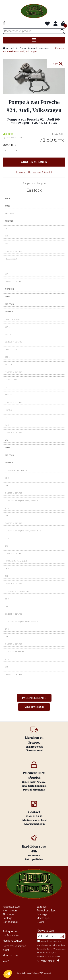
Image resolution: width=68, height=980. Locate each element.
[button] (8, 974)
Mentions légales (13, 941)
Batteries (42, 907)
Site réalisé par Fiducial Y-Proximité (34, 973)
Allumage (8, 914)
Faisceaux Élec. (11, 907)
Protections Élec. (46, 911)
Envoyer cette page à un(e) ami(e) (34, 172)
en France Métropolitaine (34, 848)
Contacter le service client (14, 948)
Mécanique (43, 918)
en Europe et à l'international (34, 739)
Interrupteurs (10, 911)
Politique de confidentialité (11, 933)
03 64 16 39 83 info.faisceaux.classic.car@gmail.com (34, 813)
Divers (40, 922)
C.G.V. (6, 961)
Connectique (10, 922)
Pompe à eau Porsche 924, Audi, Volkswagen (34, 106)
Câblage (7, 918)
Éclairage (42, 914)
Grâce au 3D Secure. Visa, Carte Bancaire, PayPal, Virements (34, 776)
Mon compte (10, 955)
